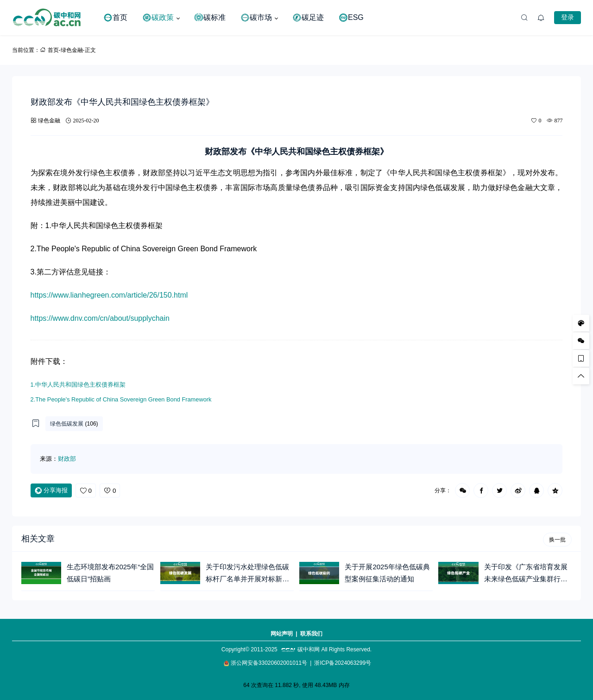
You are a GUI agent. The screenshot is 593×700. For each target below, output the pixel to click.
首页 (115, 18)
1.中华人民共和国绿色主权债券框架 (78, 385)
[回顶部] (581, 376)
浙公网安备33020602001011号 (269, 663)
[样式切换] (581, 323)
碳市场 (256, 18)
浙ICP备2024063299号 (343, 663)
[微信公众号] (581, 341)
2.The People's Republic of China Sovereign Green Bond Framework (121, 399)
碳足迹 (308, 18)
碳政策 (158, 18)
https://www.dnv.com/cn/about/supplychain (100, 318)
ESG (351, 18)
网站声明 (282, 634)
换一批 (557, 540)
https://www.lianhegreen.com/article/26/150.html (109, 295)
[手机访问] (581, 358)
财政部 (67, 459)
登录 (568, 17)
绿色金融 (72, 50)
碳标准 (210, 18)
